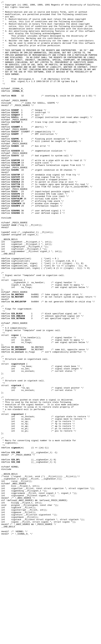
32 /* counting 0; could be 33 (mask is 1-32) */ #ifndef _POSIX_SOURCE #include (49, 123)
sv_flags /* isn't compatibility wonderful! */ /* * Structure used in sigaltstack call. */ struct (44, 429)
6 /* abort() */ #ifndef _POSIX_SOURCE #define (24, 155)
